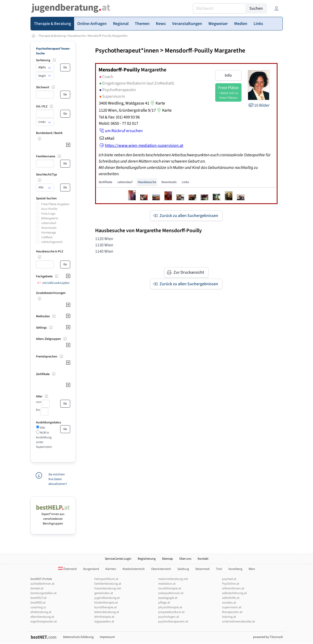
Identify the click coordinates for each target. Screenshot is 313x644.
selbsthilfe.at (231, 598)
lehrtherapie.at (104, 617)
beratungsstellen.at (43, 593)
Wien (252, 569)
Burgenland (91, 569)
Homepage (49, 233)
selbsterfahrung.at (234, 593)
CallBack (47, 237)
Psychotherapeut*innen (127, 51)
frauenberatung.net (108, 588)
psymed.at (229, 579)
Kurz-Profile (49, 209)
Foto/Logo (48, 214)
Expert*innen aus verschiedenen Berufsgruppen (53, 516)
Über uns (185, 559)
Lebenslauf (49, 223)
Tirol (219, 569)
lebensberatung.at (107, 612)
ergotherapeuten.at (44, 622)
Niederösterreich (134, 569)
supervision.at (232, 607)
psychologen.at (169, 617)
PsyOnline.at (231, 584)
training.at (229, 617)
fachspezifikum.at (106, 579)
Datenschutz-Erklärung (78, 637)
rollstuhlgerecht (52, 242)
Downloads (49, 228)
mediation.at (167, 584)
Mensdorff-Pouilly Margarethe (107, 36)
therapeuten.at (232, 612)
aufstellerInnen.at (42, 584)
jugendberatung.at (107, 598)
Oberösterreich (161, 569)
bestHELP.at (39, 598)
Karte (157, 103)
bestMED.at (38, 603)
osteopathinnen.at (171, 593)
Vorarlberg (235, 569)
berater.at (37, 588)
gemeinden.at (104, 593)
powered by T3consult (268, 637)
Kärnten (111, 569)
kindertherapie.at (106, 603)
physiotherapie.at (170, 607)
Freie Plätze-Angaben (55, 204)
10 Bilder (259, 105)
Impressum (107, 637)
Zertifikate (105, 182)
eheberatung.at (41, 612)
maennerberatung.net (173, 579)
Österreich (68, 569)
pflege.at (164, 603)
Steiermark (202, 569)
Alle (42, 428)
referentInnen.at (233, 588)
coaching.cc (38, 607)
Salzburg (183, 569)
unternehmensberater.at (238, 622)
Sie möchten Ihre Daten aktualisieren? (58, 479)
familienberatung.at (108, 584)
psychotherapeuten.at (173, 622)
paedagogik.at (168, 598)
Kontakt (203, 559)
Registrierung (147, 559)
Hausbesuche (77, 36)
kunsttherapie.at (106, 607)
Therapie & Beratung (52, 36)
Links (185, 182)
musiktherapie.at (170, 588)
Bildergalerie (50, 218)
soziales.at (229, 603)
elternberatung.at (42, 617)
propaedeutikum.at (171, 612)
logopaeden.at (104, 622)
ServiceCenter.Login (118, 559)
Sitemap (167, 559)
